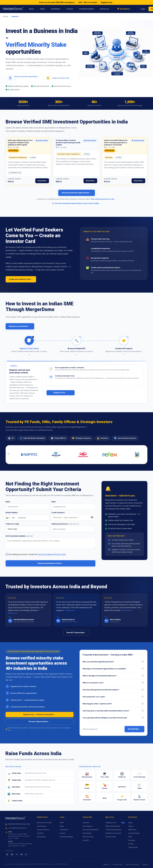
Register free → (108, 2)
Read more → (13, 616)
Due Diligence (88, 826)
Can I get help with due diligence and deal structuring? (113, 720)
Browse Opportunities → (40, 724)
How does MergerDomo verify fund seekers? (113, 692)
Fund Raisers (42, 826)
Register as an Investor (20, 329)
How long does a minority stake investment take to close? (113, 713)
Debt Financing (88, 837)
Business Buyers (43, 830)
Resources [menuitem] (105, 9)
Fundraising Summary (113, 830)
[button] (29, 348)
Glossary (132, 840)
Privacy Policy (118, 865)
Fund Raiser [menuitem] (56, 9)
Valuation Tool (115, 823)
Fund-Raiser (64, 830)
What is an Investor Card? (113, 685)
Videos (131, 826)
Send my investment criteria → (51, 566)
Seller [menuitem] (43, 9)
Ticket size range (12, 526)
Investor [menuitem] (71, 9)
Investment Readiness (91, 830)
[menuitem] (125, 9)
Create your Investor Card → (21, 282)
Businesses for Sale (44, 823)
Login (143, 9)
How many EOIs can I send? (113, 699)
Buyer (62, 826)
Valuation (86, 823)
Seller (62, 823)
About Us (107, 865)
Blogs (130, 823)
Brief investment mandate (19, 538)
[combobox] (73, 531)
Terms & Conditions (132, 865)
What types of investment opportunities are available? (113, 671)
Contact (145, 865)
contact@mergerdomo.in (17, 828)
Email (53, 504)
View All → (87, 840)
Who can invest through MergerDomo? (113, 664)
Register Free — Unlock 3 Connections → (40, 717)
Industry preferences (65, 526)
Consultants (41, 837)
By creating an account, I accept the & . (37, 557)
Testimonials (133, 847)
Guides (131, 844)
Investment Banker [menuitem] (87, 9)
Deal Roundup (111, 837)
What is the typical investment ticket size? (113, 678)
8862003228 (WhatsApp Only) (19, 824)
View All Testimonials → (77, 635)
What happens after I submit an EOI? (113, 706)
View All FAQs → (134, 732)
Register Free (61, 393)
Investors (40, 833)
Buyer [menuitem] (32, 9)
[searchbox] (74, 532)
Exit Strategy (87, 833)
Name (8, 504)
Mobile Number (12, 515)
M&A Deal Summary (113, 826)
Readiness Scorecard (113, 833)
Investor (63, 833)
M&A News (132, 830)
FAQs (130, 837)
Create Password (58, 515)
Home (6, 16)
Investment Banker (66, 837)
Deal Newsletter (134, 833)
